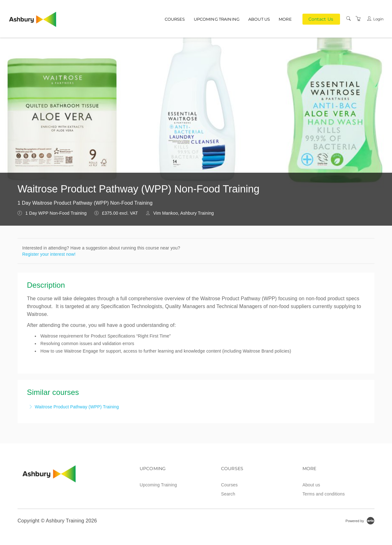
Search (228, 494)
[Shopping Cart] (358, 19)
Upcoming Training (217, 19)
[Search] (348, 19)
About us (259, 19)
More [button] (285, 19)
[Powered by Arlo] (360, 521)
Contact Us (321, 19)
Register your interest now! (49, 254)
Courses (175, 19)
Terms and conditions (324, 494)
